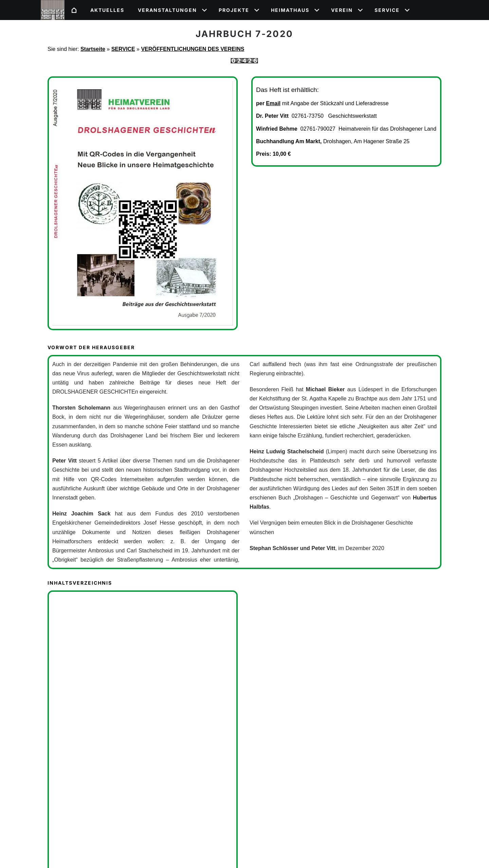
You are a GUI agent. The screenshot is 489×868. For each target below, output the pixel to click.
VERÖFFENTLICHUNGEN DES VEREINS (193, 49)
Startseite (93, 49)
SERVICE (123, 49)
